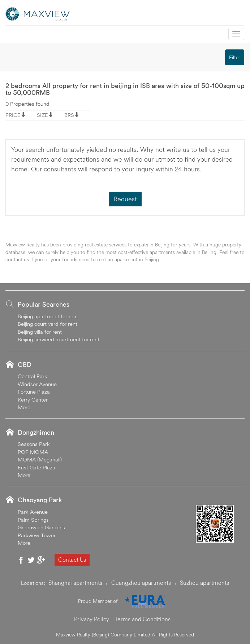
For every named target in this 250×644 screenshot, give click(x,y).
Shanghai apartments (75, 583)
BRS (69, 115)
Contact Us (72, 560)
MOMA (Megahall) (40, 459)
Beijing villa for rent (40, 332)
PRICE (13, 115)
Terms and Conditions (143, 619)
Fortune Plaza (34, 392)
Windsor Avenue (37, 384)
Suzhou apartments (204, 583)
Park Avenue (33, 512)
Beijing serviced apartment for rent (59, 339)
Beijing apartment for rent (48, 316)
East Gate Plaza (36, 467)
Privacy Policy (92, 619)
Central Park (33, 376)
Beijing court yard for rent (48, 324)
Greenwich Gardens (41, 527)
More (24, 407)
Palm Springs (33, 520)
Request (125, 199)
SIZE (42, 115)
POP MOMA (33, 452)
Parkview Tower (37, 535)
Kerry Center (33, 400)
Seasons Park (34, 444)
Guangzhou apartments (141, 583)
